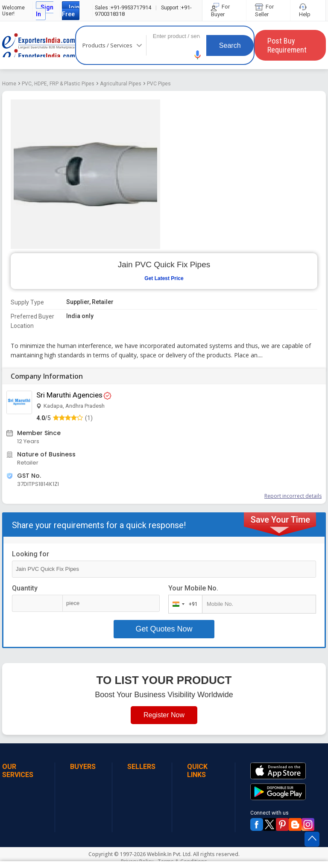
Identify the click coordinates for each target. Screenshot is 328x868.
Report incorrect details (293, 496)
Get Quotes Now (164, 629)
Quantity (25, 588)
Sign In (45, 11)
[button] (198, 55)
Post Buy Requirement (287, 45)
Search (230, 45)
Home (9, 84)
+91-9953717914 (123, 7)
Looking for (31, 554)
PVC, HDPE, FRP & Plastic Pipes (58, 84)
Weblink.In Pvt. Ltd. (169, 854)
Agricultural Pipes (121, 84)
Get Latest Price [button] (164, 278)
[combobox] (183, 604)
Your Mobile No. (193, 588)
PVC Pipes (159, 84)
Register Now (164, 715)
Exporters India (39, 45)
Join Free (71, 11)
